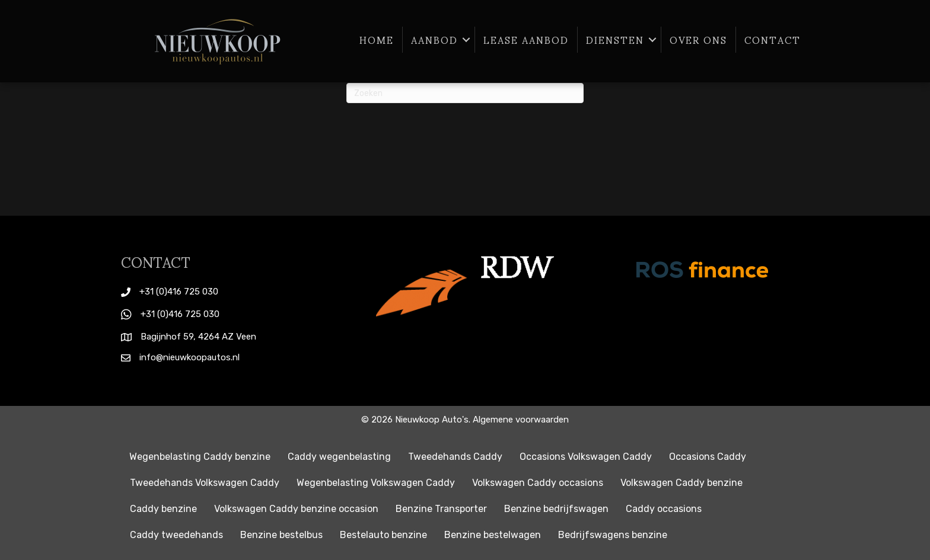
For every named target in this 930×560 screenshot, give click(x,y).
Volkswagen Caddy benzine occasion (296, 509)
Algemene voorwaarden (521, 420)
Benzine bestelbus (281, 535)
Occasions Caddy (708, 457)
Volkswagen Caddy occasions (538, 483)
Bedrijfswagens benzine (613, 535)
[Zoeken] (465, 93)
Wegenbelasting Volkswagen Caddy (376, 483)
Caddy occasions (664, 509)
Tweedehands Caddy (455, 457)
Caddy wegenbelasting (339, 457)
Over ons (698, 40)
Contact (773, 40)
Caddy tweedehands (176, 535)
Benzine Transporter (441, 509)
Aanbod (434, 40)
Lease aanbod (526, 40)
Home (377, 40)
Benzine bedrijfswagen (556, 509)
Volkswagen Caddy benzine (681, 483)
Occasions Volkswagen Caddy (586, 457)
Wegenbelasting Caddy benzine (200, 457)
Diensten (615, 40)
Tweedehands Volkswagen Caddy (205, 483)
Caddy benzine (163, 509)
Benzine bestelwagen (493, 535)
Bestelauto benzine (383, 535)
